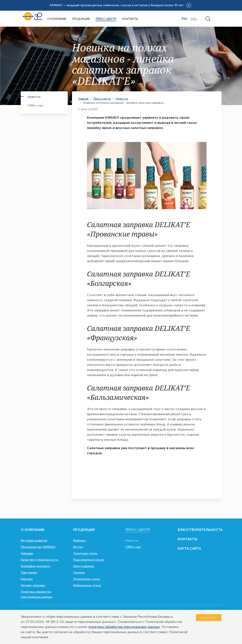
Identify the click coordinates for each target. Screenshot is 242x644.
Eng (194, 19)
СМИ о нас (35, 106)
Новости (34, 97)
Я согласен (209, 618)
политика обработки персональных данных (124, 627)
